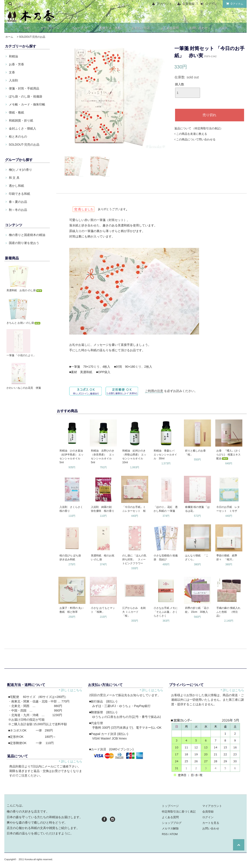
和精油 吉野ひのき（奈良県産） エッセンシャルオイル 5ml (103, 457)
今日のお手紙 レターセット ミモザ (228, 509)
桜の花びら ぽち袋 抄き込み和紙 (72, 558)
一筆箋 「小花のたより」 (21, 355)
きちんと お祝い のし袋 (24, 323)
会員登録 (188, 4)
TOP (27, 28)
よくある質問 (170, 28)
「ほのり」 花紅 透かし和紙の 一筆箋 (166, 509)
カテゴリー (51, 28)
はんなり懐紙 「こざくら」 (197, 558)
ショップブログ (172, 823)
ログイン (211, 4)
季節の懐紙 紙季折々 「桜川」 (227, 558)
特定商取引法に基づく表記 (179, 812)
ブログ (223, 28)
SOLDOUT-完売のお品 (32, 37)
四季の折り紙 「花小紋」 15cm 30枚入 (197, 610)
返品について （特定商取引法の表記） (199, 128)
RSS (165, 834)
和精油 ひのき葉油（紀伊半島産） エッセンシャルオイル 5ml (72, 457)
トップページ (170, 806)
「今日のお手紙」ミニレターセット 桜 (134, 509)
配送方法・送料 (110, 28)
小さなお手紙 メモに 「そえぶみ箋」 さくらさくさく (166, 612)
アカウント (164, 4)
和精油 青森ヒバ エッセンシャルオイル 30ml (165, 455)
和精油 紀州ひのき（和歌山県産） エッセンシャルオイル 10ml (134, 457)
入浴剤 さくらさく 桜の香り (72, 509)
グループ (80, 28)
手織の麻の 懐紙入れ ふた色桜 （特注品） (229, 612)
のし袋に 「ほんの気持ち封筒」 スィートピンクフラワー (134, 559)
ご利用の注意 (154, 391)
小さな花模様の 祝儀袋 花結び (166, 558)
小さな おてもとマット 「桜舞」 (103, 610)
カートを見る (211, 823)
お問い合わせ (199, 28)
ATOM (174, 834)
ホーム (9, 37)
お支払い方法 (141, 28)
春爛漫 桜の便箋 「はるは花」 (197, 509)
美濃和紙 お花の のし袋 (25, 290)
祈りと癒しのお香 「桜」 (197, 453)
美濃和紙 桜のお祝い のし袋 (103, 558)
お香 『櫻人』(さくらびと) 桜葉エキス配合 (228, 455)
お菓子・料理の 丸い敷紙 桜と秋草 (72, 610)
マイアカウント (212, 806)
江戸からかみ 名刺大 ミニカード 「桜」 (134, 612)
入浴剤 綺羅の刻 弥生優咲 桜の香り (103, 509)
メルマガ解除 (170, 828)
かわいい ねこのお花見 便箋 (24, 388)
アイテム (234, 4)
